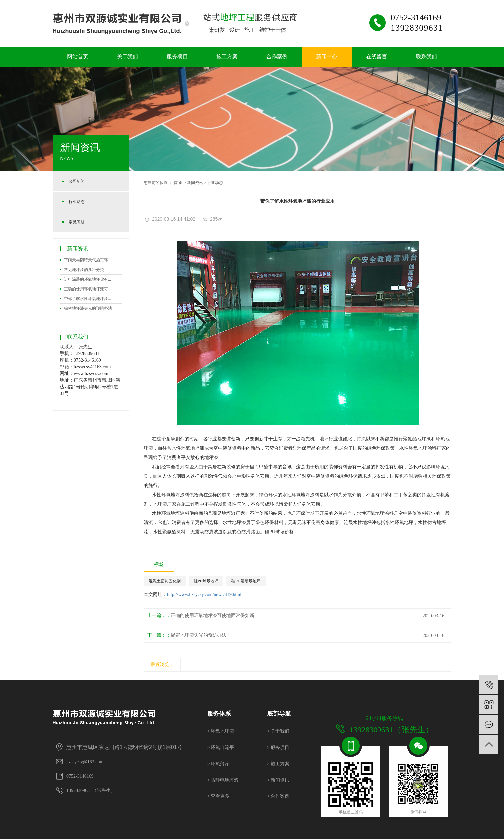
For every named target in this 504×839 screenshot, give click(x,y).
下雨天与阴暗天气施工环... (87, 260)
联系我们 (426, 57)
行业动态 (77, 202)
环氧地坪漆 (221, 731)
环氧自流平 (221, 747)
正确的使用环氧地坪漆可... (87, 289)
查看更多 (218, 796)
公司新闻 (77, 181)
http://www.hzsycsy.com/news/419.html (204, 594)
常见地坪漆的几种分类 (84, 270)
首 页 (178, 183)
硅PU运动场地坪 (246, 581)
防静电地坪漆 (223, 780)
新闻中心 (327, 57)
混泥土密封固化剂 (165, 581)
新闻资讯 (195, 183)
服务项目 (177, 57)
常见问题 (77, 222)
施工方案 (227, 57)
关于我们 (127, 57)
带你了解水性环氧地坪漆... (87, 299)
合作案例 (277, 57)
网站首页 (78, 57)
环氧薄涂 (218, 764)
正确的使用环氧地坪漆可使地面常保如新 (212, 616)
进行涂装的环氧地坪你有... (87, 279)
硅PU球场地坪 (206, 581)
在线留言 (377, 57)
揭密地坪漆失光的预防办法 (88, 308)
